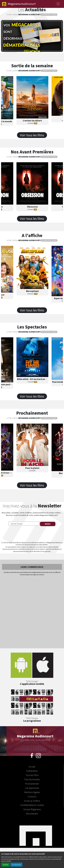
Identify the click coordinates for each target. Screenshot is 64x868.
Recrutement (32, 814)
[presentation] (32, 534)
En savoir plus (16, 865)
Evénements (32, 771)
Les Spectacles (32, 788)
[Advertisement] (32, 612)
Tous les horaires (32, 779)
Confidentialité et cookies (32, 805)
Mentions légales (32, 792)
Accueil (32, 767)
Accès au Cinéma (32, 801)
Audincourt (19, 4)
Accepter (6, 865)
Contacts (32, 796)
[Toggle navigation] (58, 4)
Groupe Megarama (32, 809)
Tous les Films (32, 775)
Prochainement (32, 784)
